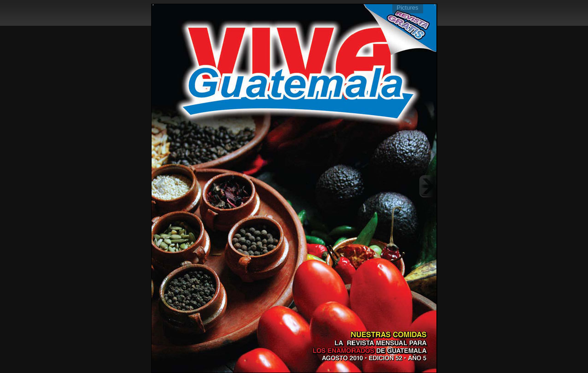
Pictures (408, 8)
